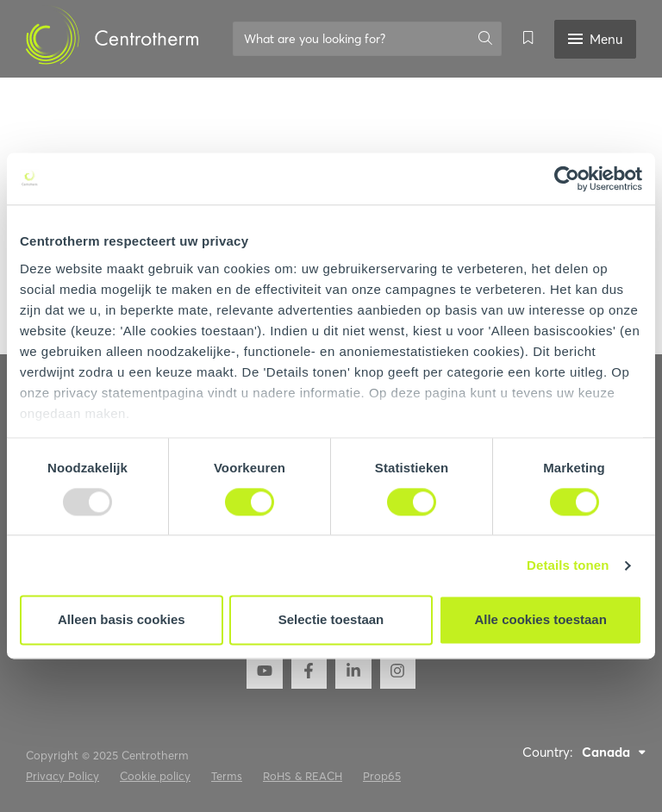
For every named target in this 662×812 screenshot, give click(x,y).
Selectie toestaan (331, 620)
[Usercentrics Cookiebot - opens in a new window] (567, 178)
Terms (227, 776)
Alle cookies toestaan (540, 620)
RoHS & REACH (303, 776)
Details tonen (568, 565)
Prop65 (382, 776)
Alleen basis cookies (122, 620)
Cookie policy (155, 776)
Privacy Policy (62, 776)
